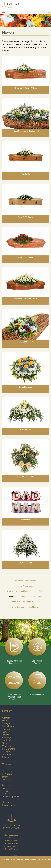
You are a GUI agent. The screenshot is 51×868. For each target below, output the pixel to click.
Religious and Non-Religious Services (25, 602)
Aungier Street (6, 719)
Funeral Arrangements (25, 586)
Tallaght (6, 752)
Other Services (18, 607)
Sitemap (6, 802)
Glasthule (7, 754)
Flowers (12, 596)
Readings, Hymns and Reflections (20, 591)
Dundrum (7, 729)
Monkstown (8, 746)
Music (23, 596)
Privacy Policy (9, 805)
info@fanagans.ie (11, 796)
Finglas (5, 735)
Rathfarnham (8, 749)
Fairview (6, 732)
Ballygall (6, 723)
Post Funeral (34, 607)
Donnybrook (8, 726)
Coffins (42, 591)
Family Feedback (37, 694)
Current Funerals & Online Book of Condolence (14, 697)
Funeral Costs (36, 596)
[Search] (49, 13)
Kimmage (7, 737)
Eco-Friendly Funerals (37, 662)
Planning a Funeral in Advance (14, 662)
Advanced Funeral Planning (26, 581)
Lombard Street (6, 742)
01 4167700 (7, 792)
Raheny (6, 757)
